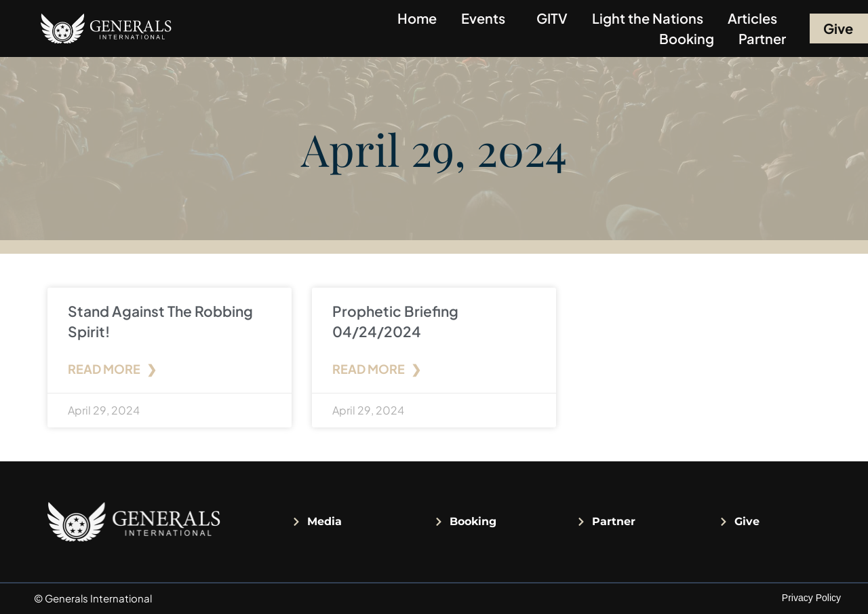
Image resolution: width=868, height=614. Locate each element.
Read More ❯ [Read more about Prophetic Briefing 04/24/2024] (377, 369)
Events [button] (487, 18)
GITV (552, 18)
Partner (762, 38)
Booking (687, 38)
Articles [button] (756, 18)
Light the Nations (648, 18)
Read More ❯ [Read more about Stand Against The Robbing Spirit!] (112, 369)
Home (417, 18)
